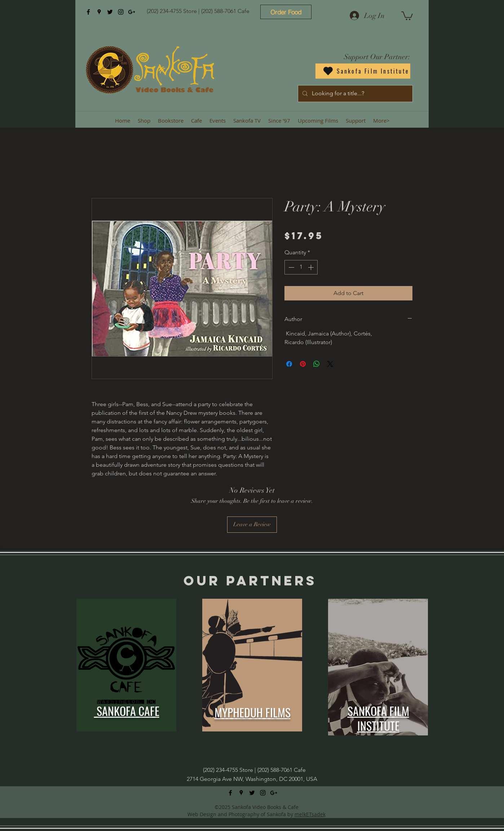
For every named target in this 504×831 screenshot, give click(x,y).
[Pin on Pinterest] (303, 364)
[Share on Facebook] (289, 364)
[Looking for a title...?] (355, 94)
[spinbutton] (301, 267)
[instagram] (121, 12)
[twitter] (110, 12)
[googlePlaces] (99, 12)
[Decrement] (291, 267)
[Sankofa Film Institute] (363, 71)
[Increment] (311, 267)
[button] (407, 15)
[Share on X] (330, 364)
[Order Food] (286, 12)
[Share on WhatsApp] (317, 364)
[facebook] (88, 12)
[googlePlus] (132, 12)
